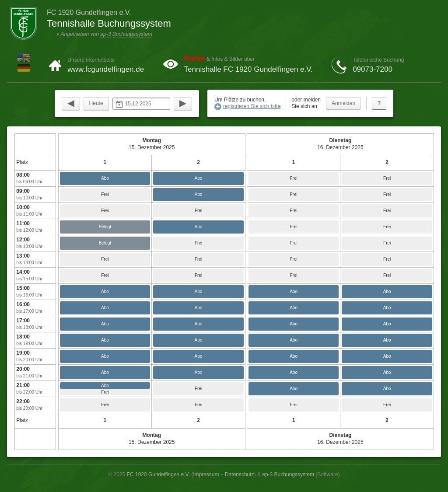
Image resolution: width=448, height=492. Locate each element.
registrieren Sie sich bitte (252, 106)
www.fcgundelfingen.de (106, 69)
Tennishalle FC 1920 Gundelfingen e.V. (248, 69)
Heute (96, 103)
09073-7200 (373, 69)
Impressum (206, 475)
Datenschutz (240, 475)
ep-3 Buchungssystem (126, 34)
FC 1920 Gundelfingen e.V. (158, 475)
